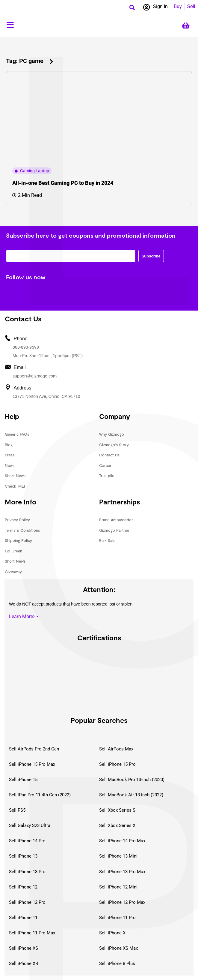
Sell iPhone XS (24, 948)
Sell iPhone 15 (23, 780)
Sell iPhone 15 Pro (117, 764)
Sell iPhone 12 (23, 887)
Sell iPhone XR (24, 963)
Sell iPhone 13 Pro (27, 872)
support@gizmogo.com (35, 376)
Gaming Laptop (35, 171)
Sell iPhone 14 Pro (27, 841)
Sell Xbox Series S (117, 810)
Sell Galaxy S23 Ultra (30, 825)
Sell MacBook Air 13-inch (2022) (131, 795)
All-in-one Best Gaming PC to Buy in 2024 (63, 183)
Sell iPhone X (112, 933)
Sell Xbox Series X (117, 825)
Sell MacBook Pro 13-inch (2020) (132, 780)
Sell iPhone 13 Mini (118, 856)
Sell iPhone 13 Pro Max (122, 872)
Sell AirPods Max (116, 749)
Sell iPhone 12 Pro (27, 902)
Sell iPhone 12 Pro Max (122, 902)
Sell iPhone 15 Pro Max (32, 764)
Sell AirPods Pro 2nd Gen (34, 749)
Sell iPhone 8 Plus (117, 963)
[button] (132, 7)
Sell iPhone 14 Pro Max (122, 841)
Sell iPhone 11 (23, 918)
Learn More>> (23, 616)
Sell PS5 (17, 810)
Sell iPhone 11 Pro (117, 918)
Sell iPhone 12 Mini (118, 887)
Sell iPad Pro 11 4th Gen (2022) (40, 795)
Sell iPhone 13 (23, 856)
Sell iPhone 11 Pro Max (32, 933)
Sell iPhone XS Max (118, 948)
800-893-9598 (26, 347)
